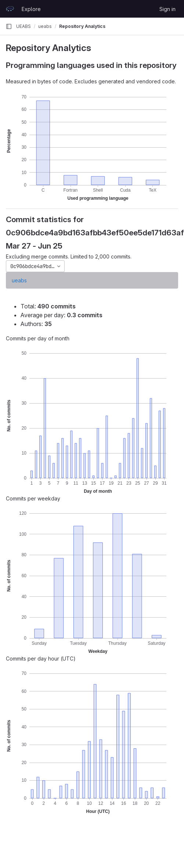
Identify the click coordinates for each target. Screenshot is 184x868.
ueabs (19, 280)
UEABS (24, 26)
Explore (31, 9)
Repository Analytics (82, 26)
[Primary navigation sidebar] (9, 26)
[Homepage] (10, 9)
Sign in (167, 9)
